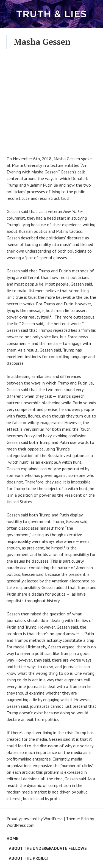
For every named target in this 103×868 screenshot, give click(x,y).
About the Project (29, 858)
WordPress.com (21, 825)
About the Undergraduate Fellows (48, 848)
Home (12, 838)
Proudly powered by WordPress (35, 819)
